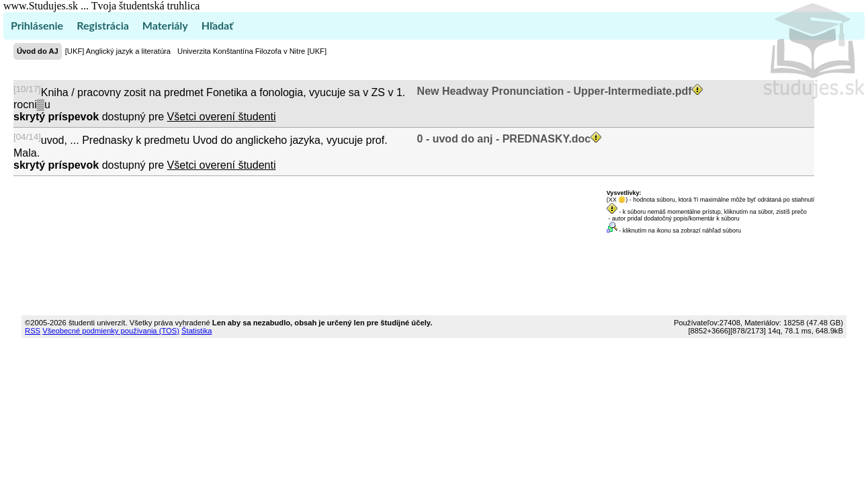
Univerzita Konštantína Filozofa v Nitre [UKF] (252, 51)
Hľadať (217, 25)
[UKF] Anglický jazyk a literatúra (118, 51)
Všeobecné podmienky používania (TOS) (111, 331)
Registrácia (103, 25)
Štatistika (197, 331)
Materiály (165, 25)
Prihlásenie (37, 25)
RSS (33, 331)
